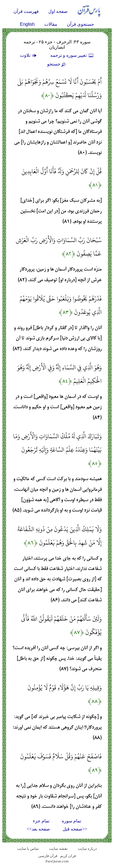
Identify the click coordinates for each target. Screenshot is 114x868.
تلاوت (29, 55)
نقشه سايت (58, 849)
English (27, 24)
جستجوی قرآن (80, 24)
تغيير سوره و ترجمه (72, 55)
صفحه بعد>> (38, 829)
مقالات (51, 24)
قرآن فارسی (48, 856)
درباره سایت (87, 849)
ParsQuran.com (57, 861)
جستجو (57, 64)
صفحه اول (58, 11)
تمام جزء (41, 821)
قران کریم (68, 856)
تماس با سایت (28, 849)
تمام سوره (71, 821)
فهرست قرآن (26, 11)
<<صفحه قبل (75, 829)
